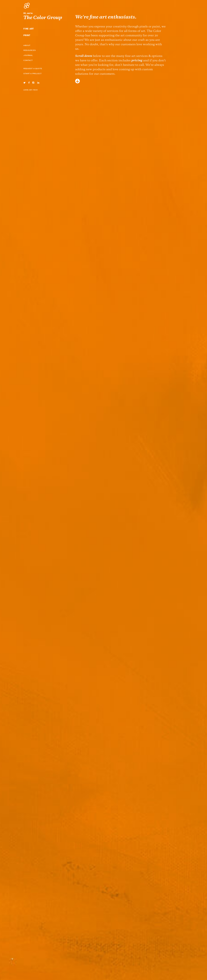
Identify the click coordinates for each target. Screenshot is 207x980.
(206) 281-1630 (30, 90)
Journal (28, 55)
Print (27, 35)
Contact (28, 60)
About (27, 46)
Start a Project (33, 74)
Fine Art (29, 29)
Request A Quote (33, 69)
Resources (30, 50)
